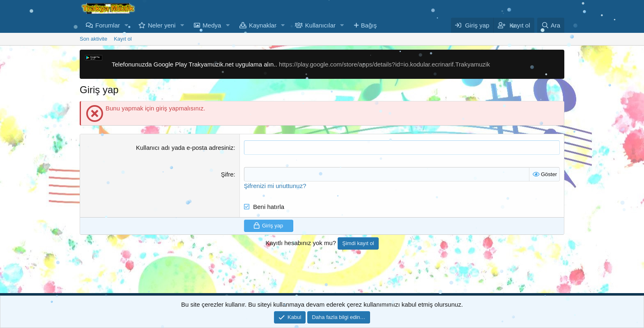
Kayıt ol (123, 39)
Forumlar (108, 25)
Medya (212, 25)
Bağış (369, 25)
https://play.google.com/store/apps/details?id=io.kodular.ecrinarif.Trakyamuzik (384, 64)
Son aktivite (93, 39)
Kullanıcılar (320, 25)
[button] (126, 25)
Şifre (227, 174)
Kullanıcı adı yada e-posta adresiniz (185, 148)
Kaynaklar (263, 25)
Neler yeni (162, 25)
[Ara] (551, 25)
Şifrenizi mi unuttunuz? (275, 186)
